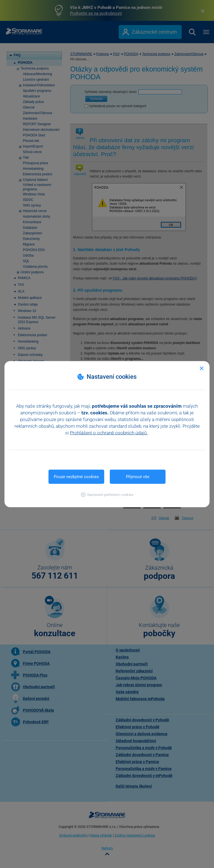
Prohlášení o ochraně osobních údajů (109, 432)
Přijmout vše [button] (138, 476)
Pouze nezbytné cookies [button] (76, 476)
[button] (107, 494)
